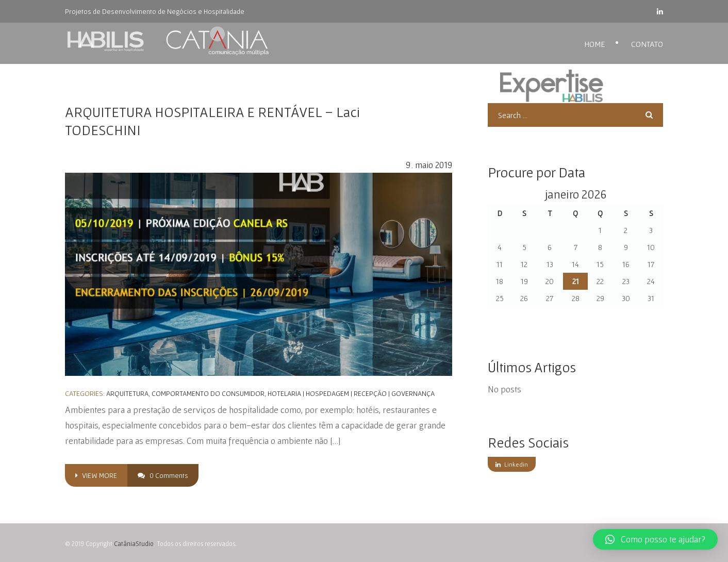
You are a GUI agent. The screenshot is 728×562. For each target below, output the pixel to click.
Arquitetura (127, 393)
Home (595, 44)
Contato (647, 44)
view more (96, 475)
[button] (655, 539)
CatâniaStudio (134, 544)
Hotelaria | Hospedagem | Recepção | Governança (351, 393)
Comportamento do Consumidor (208, 393)
